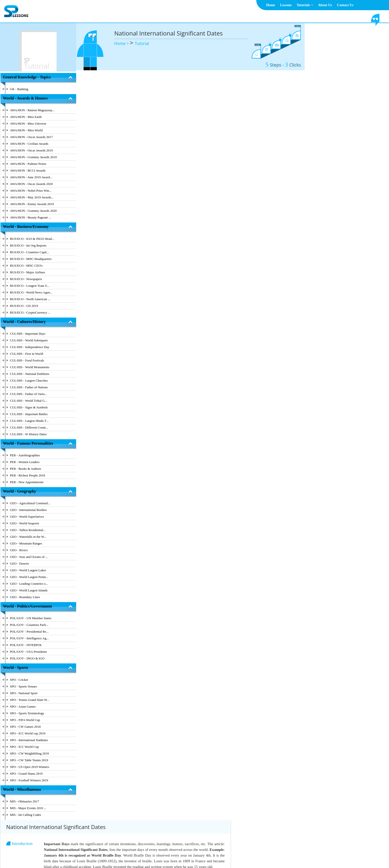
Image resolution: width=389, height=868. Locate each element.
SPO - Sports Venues (23, 686)
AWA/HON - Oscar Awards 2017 (31, 137)
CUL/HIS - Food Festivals (27, 360)
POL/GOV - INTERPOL (26, 645)
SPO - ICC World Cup (24, 747)
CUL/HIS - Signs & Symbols (29, 407)
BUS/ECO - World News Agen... (31, 292)
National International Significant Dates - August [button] (156, 275)
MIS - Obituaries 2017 (24, 801)
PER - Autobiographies (25, 455)
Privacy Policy (216, 852)
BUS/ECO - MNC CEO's (26, 266)
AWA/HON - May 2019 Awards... (32, 197)
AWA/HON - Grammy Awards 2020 (33, 211)
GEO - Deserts (19, 563)
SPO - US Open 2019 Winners (30, 767)
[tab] (209, 152)
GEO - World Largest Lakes (28, 570)
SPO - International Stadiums (29, 740)
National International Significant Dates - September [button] (159, 295)
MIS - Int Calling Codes (26, 815)
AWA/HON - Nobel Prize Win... (31, 191)
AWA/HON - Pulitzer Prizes (28, 164)
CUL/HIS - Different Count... (29, 427)
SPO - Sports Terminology (27, 713)
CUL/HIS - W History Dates (28, 434)
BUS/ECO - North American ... (30, 299)
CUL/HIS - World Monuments (30, 367)
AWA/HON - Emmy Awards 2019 (32, 204)
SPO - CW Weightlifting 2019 (29, 753)
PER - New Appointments (27, 482)
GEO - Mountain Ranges (26, 543)
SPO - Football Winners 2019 (29, 780)
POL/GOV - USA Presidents (28, 652)
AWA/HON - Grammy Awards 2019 (33, 157)
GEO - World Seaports (25, 523)
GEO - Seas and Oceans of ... (29, 557)
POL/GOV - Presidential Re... (29, 632)
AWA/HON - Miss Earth (26, 117)
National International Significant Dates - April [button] (155, 213)
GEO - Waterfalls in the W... (28, 537)
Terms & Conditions (188, 852)
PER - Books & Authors (26, 469)
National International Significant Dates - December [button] (159, 357)
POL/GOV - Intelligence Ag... (29, 638)
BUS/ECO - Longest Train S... (30, 286)
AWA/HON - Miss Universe (28, 124)
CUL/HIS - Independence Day (30, 347)
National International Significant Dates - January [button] (157, 151)
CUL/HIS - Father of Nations (29, 387)
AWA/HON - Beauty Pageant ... (30, 217)
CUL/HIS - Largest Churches (29, 380)
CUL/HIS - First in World (27, 354)
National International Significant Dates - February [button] (158, 172)
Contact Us (345, 5)
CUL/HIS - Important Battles (29, 414)
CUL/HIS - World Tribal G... (29, 401)
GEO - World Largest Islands (29, 590)
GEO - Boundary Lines (25, 597)
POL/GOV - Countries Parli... (29, 625)
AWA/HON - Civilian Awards (29, 144)
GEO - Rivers (19, 550)
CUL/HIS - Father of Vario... (29, 394)
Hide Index (56, 824)
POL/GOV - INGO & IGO (27, 658)
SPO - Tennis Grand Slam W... (30, 700)
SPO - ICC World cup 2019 (28, 733)
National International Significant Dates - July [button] (154, 254)
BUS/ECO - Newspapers (26, 279)
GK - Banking (19, 89)
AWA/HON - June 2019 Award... (31, 177)
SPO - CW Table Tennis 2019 (29, 760)
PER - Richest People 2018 (28, 475)
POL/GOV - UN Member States (31, 618)
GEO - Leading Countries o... (29, 584)
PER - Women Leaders (25, 462)
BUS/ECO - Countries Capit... (29, 252)
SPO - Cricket (19, 680)
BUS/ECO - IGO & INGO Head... (32, 239)
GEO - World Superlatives (27, 517)
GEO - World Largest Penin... (29, 577)
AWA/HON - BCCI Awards (28, 170)
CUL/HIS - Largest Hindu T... (29, 421)
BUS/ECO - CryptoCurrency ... (30, 312)
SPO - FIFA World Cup (25, 720)
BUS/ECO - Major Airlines (28, 272)
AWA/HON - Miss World (26, 130)
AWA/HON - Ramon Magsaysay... (32, 110)
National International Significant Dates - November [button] (159, 337)
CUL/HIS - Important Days (28, 334)
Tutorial (142, 43)
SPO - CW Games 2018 (25, 727)
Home (271, 5)
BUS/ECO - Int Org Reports (28, 245)
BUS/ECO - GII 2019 (24, 306)
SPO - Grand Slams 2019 (26, 774)
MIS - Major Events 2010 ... (28, 808)
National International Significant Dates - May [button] (155, 234)
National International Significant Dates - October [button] (157, 316)
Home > (122, 43)
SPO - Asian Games (23, 706)
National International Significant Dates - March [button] (156, 193)
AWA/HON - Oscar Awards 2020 (31, 184)
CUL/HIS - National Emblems (30, 374)
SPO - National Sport (24, 693)
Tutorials (305, 5)
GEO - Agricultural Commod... (30, 503)
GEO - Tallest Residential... (28, 530)
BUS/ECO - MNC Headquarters (31, 259)
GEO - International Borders (28, 510)
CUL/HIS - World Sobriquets (29, 340)
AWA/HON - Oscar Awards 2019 (31, 150)
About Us (325, 5)
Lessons (286, 5)
